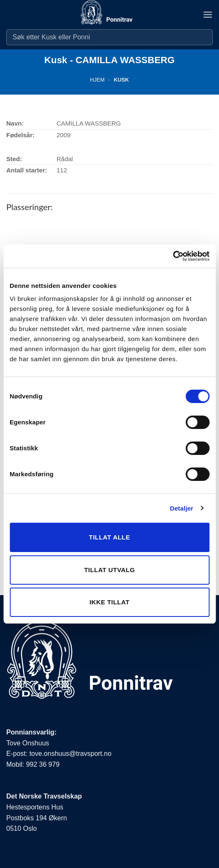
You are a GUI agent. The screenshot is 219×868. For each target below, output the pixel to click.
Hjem (97, 80)
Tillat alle (109, 537)
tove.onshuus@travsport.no (70, 754)
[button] (208, 14)
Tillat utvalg (109, 570)
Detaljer (182, 508)
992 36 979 (43, 764)
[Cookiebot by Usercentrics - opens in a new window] (173, 256)
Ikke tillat (110, 602)
